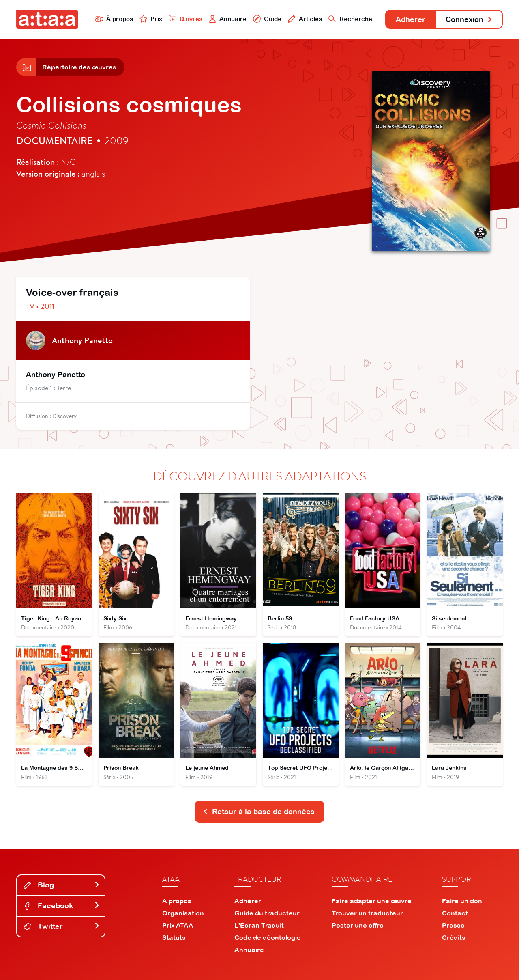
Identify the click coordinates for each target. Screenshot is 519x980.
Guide (267, 19)
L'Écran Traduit (259, 925)
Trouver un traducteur (367, 913)
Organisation (183, 913)
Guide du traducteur (267, 913)
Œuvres (186, 19)
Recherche (350, 19)
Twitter (62, 926)
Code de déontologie (268, 937)
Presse (453, 925)
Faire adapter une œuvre (372, 901)
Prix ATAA (178, 925)
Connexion (469, 19)
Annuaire (228, 19)
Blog (62, 885)
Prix (151, 19)
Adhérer (411, 19)
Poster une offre (358, 925)
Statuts (174, 937)
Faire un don (462, 901)
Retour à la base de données (259, 811)
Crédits (454, 937)
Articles (305, 19)
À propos (114, 19)
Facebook (62, 906)
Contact (455, 913)
